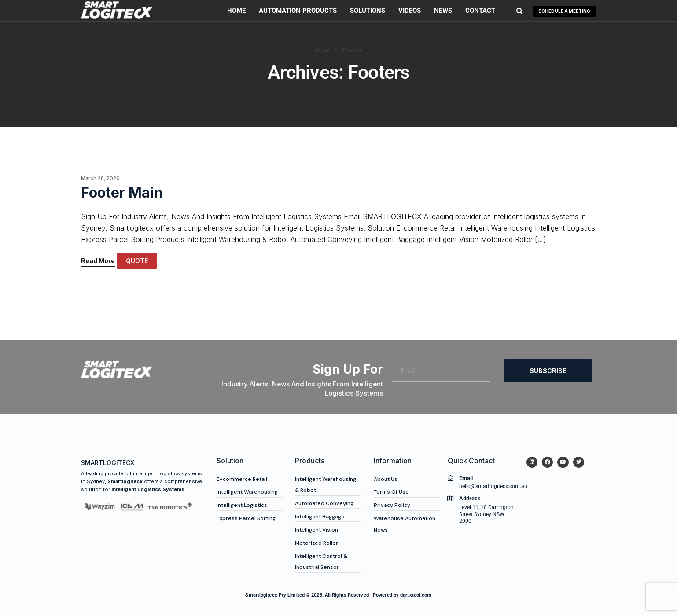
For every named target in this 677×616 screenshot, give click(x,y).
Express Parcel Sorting (246, 518)
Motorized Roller (316, 543)
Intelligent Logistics (242, 505)
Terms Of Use (391, 492)
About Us (386, 479)
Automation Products (298, 11)
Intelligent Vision (316, 530)
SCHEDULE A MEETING (564, 11)
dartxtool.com (416, 595)
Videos (410, 11)
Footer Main (122, 192)
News (443, 11)
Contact (480, 11)
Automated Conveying (324, 503)
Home (236, 11)
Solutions (368, 11)
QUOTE (137, 261)
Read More (98, 261)
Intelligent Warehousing (247, 492)
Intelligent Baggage (320, 517)
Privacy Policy (392, 505)
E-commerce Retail (242, 479)
